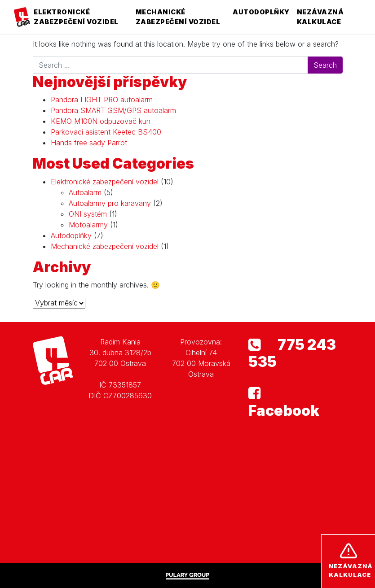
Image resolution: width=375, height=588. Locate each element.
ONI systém (88, 214)
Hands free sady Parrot (89, 143)
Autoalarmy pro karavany (110, 203)
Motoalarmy (88, 225)
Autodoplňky (261, 12)
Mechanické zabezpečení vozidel (178, 17)
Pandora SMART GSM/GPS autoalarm (113, 110)
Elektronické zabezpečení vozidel (76, 17)
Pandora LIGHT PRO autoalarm (102, 100)
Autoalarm (85, 192)
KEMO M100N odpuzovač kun (101, 121)
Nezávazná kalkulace (320, 17)
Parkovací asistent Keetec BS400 (106, 132)
